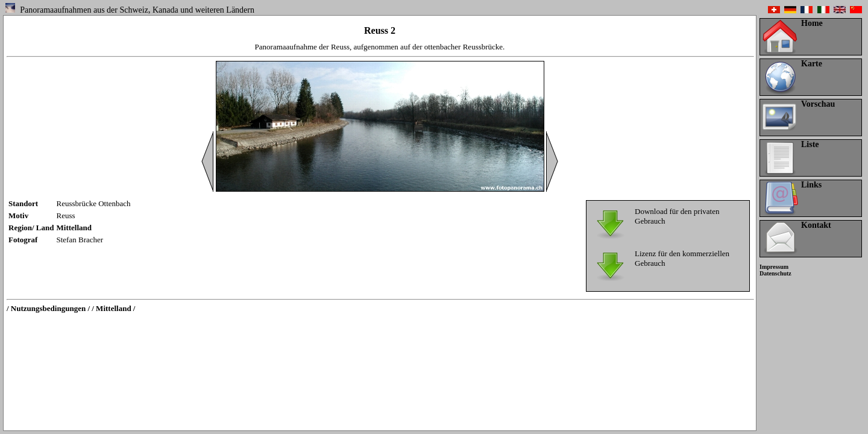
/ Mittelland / (113, 308)
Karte (812, 64)
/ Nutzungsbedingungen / (48, 308)
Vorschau (818, 104)
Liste (810, 144)
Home (812, 23)
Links (811, 185)
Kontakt (816, 225)
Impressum (774, 267)
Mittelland (74, 228)
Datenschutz (775, 273)
